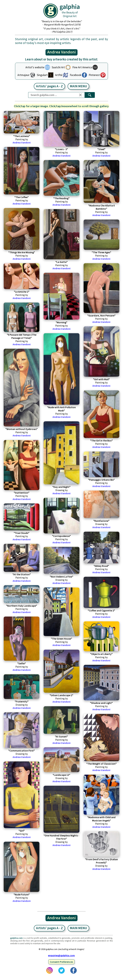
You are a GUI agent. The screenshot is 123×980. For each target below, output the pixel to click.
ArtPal (59, 75)
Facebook (76, 75)
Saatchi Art (58, 67)
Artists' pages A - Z (49, 86)
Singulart (42, 75)
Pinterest (94, 75)
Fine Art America (82, 67)
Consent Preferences (61, 962)
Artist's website (35, 67)
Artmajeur (23, 75)
